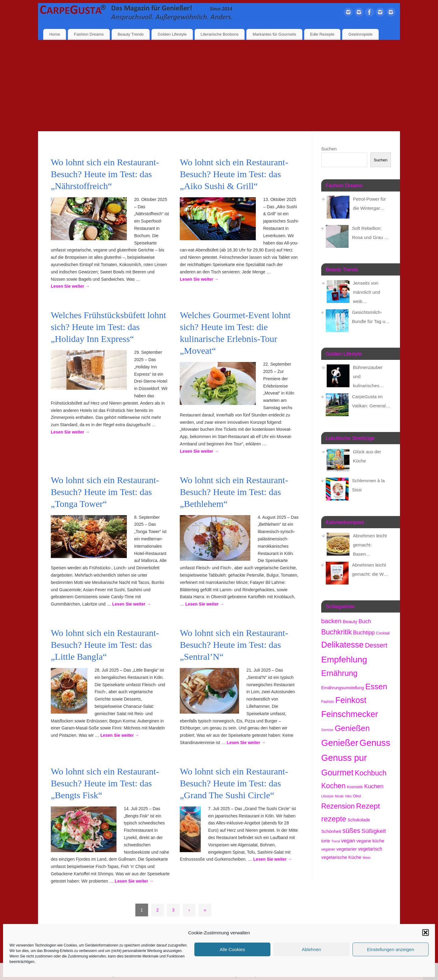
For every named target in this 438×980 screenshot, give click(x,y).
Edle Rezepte (322, 34)
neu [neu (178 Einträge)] (348, 796)
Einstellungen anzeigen (390, 949)
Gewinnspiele (360, 34)
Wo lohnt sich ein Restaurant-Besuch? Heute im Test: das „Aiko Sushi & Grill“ (234, 174)
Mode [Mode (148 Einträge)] (339, 796)
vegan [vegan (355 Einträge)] (348, 841)
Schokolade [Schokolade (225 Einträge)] (359, 820)
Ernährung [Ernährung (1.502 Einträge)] (339, 673)
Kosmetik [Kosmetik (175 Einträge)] (355, 787)
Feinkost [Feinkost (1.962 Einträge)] (351, 700)
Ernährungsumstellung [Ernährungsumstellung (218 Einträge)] (343, 688)
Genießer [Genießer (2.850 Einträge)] (340, 743)
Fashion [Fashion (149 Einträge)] (328, 702)
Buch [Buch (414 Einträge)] (365, 621)
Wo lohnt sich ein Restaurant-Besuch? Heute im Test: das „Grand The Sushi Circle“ (234, 783)
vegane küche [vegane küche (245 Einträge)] (370, 841)
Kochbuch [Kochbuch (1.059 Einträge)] (370, 773)
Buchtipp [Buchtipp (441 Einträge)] (364, 632)
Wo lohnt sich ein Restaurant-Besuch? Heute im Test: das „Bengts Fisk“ (105, 783)
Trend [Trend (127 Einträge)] (335, 841)
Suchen (329, 149)
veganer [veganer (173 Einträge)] (328, 849)
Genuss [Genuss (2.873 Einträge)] (375, 743)
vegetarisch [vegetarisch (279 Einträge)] (370, 849)
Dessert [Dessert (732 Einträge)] (376, 645)
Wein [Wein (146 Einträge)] (367, 857)
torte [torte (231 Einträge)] (326, 841)
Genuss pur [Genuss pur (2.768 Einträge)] (344, 758)
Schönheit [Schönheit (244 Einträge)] (331, 831)
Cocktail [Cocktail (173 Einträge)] (383, 633)
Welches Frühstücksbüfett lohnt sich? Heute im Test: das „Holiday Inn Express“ (108, 327)
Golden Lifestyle (172, 34)
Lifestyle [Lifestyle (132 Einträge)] (327, 796)
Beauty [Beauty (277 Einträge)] (350, 622)
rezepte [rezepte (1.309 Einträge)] (334, 819)
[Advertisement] (219, 86)
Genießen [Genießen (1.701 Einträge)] (352, 728)
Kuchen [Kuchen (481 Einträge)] (374, 786)
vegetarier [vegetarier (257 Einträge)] (347, 849)
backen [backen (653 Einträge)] (331, 621)
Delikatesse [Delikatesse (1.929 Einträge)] (342, 645)
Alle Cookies (232, 949)
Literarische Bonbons (220, 34)
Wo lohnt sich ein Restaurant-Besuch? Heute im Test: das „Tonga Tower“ (105, 492)
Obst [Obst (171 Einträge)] (357, 796)
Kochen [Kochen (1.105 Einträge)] (333, 786)
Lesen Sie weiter (70, 286)
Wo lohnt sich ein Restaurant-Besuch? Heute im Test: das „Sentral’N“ (234, 645)
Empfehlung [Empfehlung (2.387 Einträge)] (344, 659)
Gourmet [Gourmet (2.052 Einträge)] (337, 773)
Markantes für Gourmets (274, 34)
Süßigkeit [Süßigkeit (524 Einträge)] (374, 831)
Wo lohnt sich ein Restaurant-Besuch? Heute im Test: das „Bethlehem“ (234, 492)
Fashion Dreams (89, 34)
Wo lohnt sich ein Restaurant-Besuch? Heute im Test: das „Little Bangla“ (105, 645)
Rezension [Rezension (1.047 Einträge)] (338, 806)
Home (55, 34)
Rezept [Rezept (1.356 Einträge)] (368, 806)
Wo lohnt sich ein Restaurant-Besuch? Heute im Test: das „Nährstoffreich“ (105, 174)
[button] (426, 933)
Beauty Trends (131, 34)
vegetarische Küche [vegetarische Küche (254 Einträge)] (341, 857)
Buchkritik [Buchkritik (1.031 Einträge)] (337, 632)
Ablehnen (311, 949)
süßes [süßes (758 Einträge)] (351, 831)
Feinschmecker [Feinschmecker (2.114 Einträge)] (350, 714)
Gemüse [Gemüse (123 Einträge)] (327, 730)
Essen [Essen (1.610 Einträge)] (376, 687)
